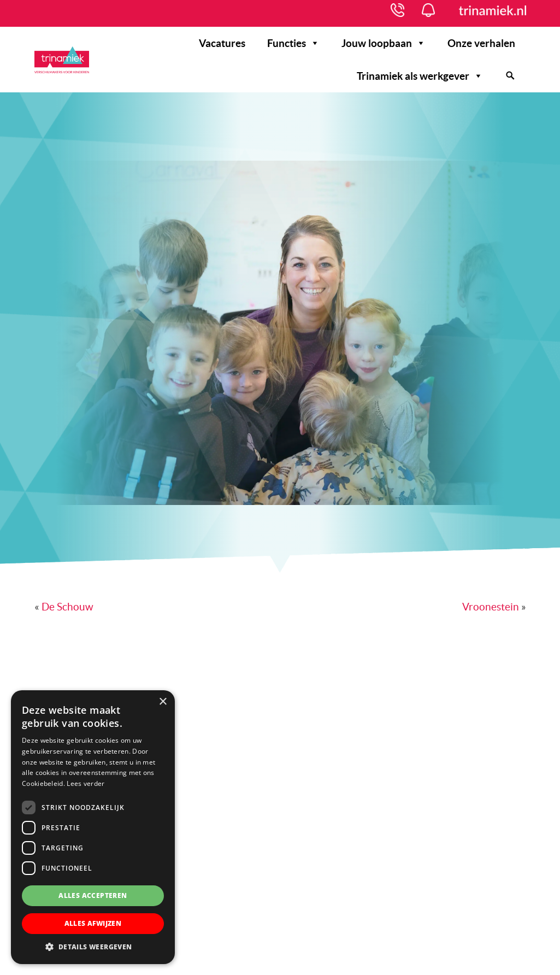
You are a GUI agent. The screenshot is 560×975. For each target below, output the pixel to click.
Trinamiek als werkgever (420, 76)
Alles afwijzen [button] (93, 923)
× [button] (163, 702)
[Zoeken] (510, 76)
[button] (93, 947)
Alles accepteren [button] (93, 895)
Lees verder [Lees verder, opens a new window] (86, 783)
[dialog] (93, 827)
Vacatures (222, 43)
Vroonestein (491, 607)
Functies (293, 43)
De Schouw (67, 607)
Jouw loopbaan (384, 43)
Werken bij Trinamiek (62, 62)
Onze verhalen (481, 43)
